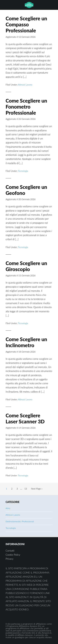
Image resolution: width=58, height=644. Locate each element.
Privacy (10, 559)
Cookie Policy (13, 555)
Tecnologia (23, 171)
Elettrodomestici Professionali (20, 521)
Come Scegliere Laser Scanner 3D (25, 418)
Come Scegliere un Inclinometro (26, 342)
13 (26, 488)
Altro (8, 508)
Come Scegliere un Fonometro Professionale (26, 107)
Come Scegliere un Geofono (26, 190)
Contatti (10, 551)
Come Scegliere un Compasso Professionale (26, 24)
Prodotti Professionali (29, 5)
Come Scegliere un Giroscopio (26, 266)
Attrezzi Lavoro (25, 85)
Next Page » (37, 489)
